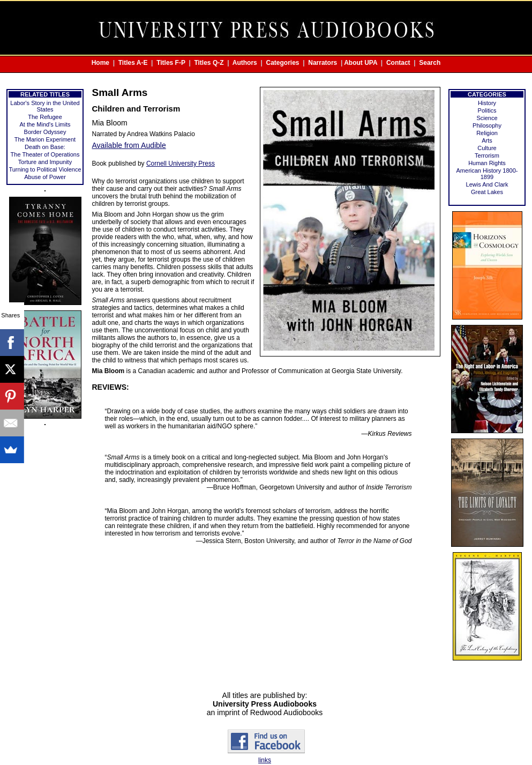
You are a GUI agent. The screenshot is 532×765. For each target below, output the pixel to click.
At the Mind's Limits (45, 124)
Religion (487, 133)
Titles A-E (133, 63)
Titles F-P (171, 63)
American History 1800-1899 (487, 174)
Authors (245, 63)
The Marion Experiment (45, 139)
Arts (487, 140)
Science (487, 118)
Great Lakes (487, 192)
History (487, 103)
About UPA (361, 63)
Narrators (323, 63)
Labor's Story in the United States (45, 106)
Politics (487, 110)
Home (100, 63)
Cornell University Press (181, 164)
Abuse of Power (45, 177)
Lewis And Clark (487, 184)
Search (430, 63)
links (265, 760)
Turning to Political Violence (45, 169)
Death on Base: (45, 147)
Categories (283, 63)
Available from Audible (129, 145)
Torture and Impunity (45, 162)
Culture (487, 148)
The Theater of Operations (45, 154)
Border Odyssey (45, 132)
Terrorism (487, 155)
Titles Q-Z (209, 63)
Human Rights (487, 163)
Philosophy (487, 125)
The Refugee (45, 117)
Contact (398, 63)
